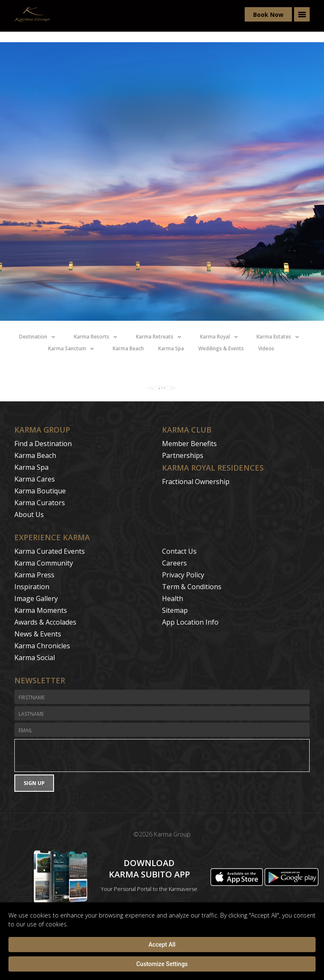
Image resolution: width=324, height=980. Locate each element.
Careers (174, 563)
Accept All (162, 945)
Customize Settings (162, 964)
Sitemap (175, 610)
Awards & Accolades (45, 622)
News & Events (38, 634)
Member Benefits (189, 444)
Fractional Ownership (196, 482)
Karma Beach (35, 455)
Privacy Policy (183, 575)
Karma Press (34, 575)
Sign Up (34, 783)
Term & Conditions (192, 587)
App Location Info (190, 622)
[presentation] (162, 755)
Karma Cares (35, 479)
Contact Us (179, 551)
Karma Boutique (40, 491)
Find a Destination (43, 444)
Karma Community (44, 563)
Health (173, 598)
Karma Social (35, 658)
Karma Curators (40, 503)
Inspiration (32, 587)
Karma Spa (31, 467)
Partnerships (183, 455)
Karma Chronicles (42, 646)
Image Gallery (36, 598)
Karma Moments (41, 610)
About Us (29, 514)
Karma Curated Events (50, 551)
